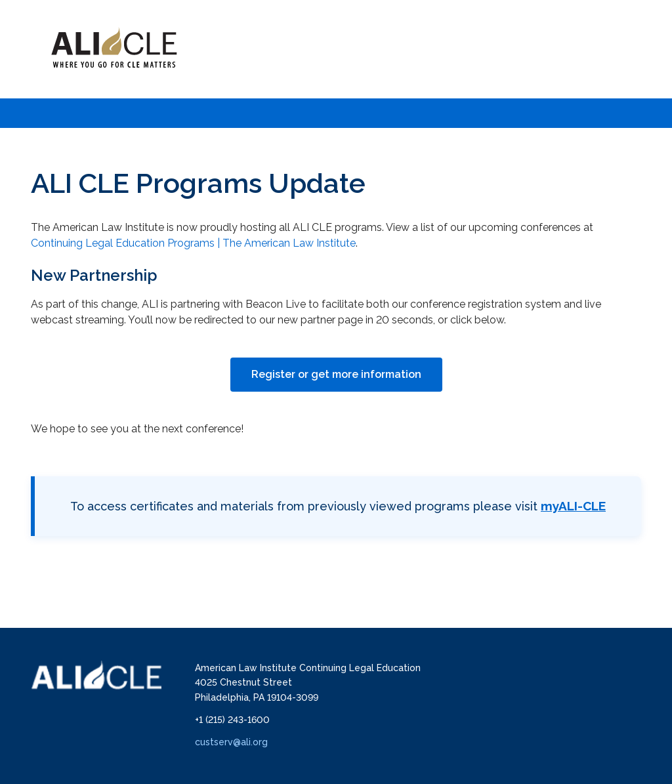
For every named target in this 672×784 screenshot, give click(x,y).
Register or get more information (336, 374)
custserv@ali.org (231, 742)
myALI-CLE (573, 506)
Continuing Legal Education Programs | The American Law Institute (193, 243)
